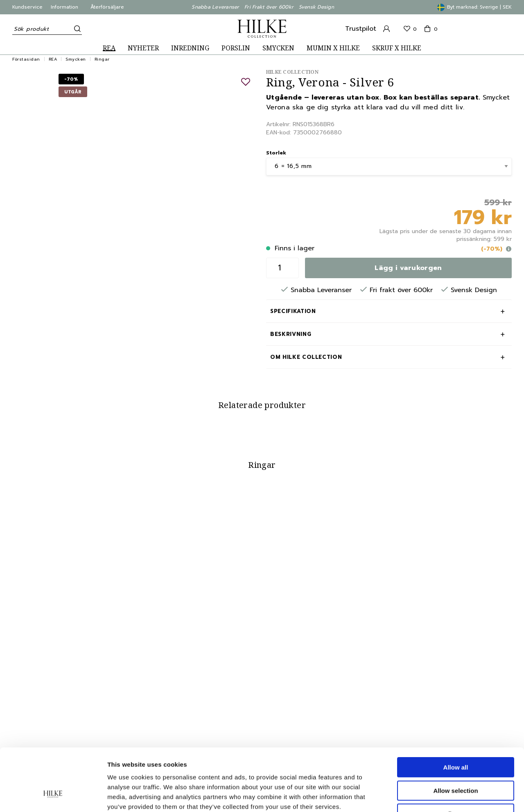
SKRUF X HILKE (397, 48)
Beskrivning (291, 334)
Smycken (76, 59)
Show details (430, 796)
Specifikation (293, 311)
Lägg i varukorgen (408, 268)
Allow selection (455, 737)
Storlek (276, 153)
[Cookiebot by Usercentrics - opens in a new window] (53, 796)
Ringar (102, 59)
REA (109, 48)
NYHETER (143, 48)
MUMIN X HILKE (333, 48)
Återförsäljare (107, 7)
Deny (456, 760)
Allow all (456, 714)
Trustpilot (361, 29)
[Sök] (76, 29)
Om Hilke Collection (306, 357)
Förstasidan (26, 59)
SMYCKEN (278, 48)
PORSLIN (236, 48)
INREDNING (190, 48)
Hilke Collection (292, 72)
